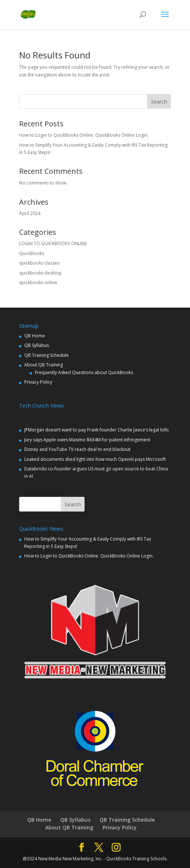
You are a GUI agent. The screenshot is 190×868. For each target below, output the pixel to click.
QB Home (35, 336)
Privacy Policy (38, 382)
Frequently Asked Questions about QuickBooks (84, 372)
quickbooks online (38, 282)
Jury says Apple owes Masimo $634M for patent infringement (87, 440)
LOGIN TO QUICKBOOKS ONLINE (53, 243)
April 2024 (30, 213)
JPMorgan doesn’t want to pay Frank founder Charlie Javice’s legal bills (96, 430)
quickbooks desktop (40, 273)
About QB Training (44, 365)
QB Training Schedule (46, 355)
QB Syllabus (37, 345)
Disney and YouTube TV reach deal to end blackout (77, 449)
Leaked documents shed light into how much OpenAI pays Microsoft (95, 459)
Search (159, 102)
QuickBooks (32, 253)
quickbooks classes (39, 263)
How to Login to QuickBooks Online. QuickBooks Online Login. (84, 135)
